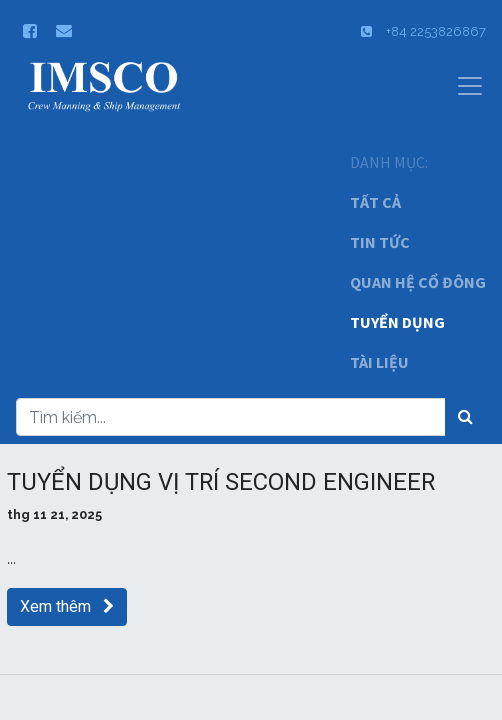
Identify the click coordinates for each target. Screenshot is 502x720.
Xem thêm (67, 606)
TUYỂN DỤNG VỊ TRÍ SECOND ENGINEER (221, 482)
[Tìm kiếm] (465, 417)
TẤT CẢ (375, 202)
